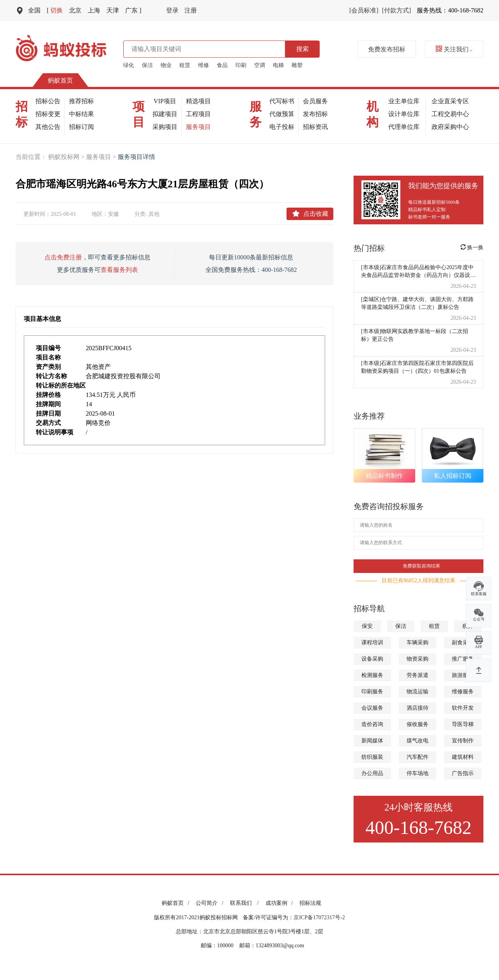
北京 (75, 10)
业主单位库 (404, 101)
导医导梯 (463, 724)
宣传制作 (463, 741)
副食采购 (463, 642)
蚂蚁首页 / (177, 903)
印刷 (241, 65)
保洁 (147, 65)
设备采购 (372, 659)
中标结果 (81, 114)
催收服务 (418, 724)
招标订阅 (81, 127)
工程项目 (198, 114)
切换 (55, 10)
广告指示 (463, 773)
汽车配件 (418, 757)
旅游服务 (463, 675)
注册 (191, 10)
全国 (34, 10)
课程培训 (372, 642)
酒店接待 (418, 708)
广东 (133, 10)
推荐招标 (81, 101)
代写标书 (282, 101)
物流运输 (418, 692)
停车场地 (418, 773)
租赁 (185, 65)
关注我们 (454, 49)
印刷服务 (372, 692)
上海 (94, 10)
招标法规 (310, 903)
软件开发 (463, 708)
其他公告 (48, 127)
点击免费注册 (63, 257)
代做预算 (282, 114)
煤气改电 (418, 741)
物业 (166, 65)
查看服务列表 (119, 270)
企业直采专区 (450, 101)
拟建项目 (165, 114)
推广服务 (463, 659)
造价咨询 (372, 724)
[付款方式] (397, 10)
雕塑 (297, 65)
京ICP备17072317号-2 (319, 917)
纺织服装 (372, 757)
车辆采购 (418, 642)
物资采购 (418, 659)
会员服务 (315, 101)
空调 (260, 65)
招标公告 (48, 101)
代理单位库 (404, 127)
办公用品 (372, 773)
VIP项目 (165, 101)
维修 (203, 65)
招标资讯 (315, 127)
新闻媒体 (372, 741)
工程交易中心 (450, 114)
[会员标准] (364, 10)
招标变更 (48, 114)
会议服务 (372, 708)
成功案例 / (280, 903)
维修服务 (463, 692)
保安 (367, 626)
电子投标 (282, 127)
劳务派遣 (418, 675)
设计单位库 (404, 114)
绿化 (129, 65)
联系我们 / (246, 903)
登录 (172, 10)
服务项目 (198, 127)
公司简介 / (211, 903)
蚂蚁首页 (60, 80)
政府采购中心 (450, 127)
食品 (222, 65)
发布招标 (315, 114)
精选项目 (198, 101)
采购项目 (165, 127)
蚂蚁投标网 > (67, 157)
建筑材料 (463, 757)
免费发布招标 (387, 49)
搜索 (303, 49)
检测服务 (372, 675)
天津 (113, 10)
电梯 (278, 65)
